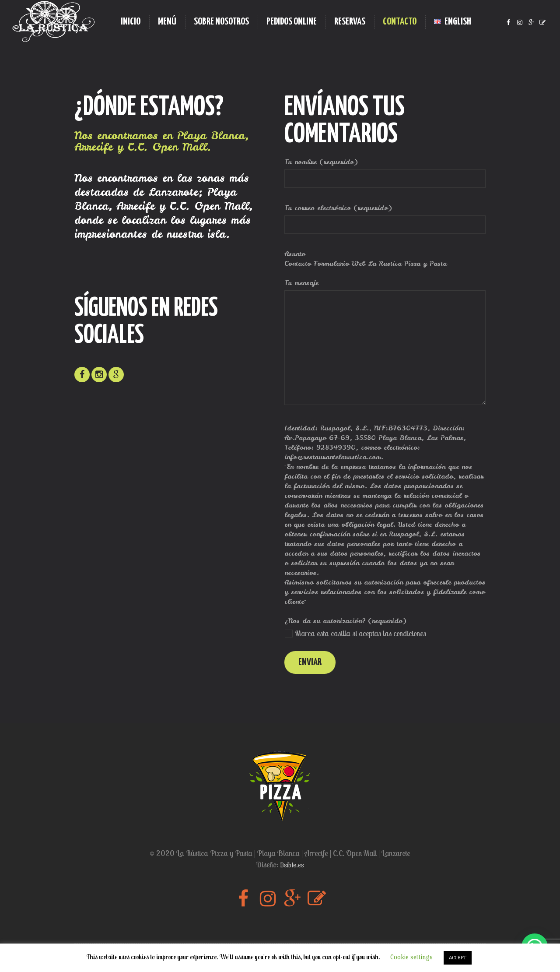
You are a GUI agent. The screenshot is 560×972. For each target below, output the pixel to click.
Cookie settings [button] (411, 957)
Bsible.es (292, 865)
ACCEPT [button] (458, 958)
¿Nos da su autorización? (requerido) (345, 621)
